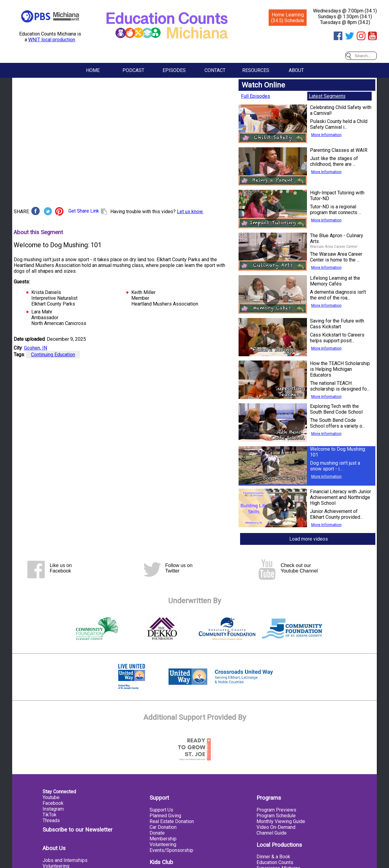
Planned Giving (165, 816)
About (296, 70)
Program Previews (276, 810)
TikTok (50, 815)
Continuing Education (53, 355)
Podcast (133, 70)
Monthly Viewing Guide (281, 821)
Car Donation (163, 827)
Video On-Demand (276, 827)
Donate (157, 833)
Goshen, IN (36, 348)
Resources (256, 70)
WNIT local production (52, 40)
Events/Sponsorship (171, 850)
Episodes (174, 70)
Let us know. (190, 212)
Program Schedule (276, 816)
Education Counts (275, 862)
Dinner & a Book (273, 857)
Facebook (53, 803)
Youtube (51, 797)
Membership (163, 839)
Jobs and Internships (65, 860)
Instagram (53, 809)
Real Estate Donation (172, 821)
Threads (51, 820)
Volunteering (163, 844)
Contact (215, 70)
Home (93, 70)
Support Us (161, 810)
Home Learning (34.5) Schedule (288, 18)
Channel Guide (272, 833)
